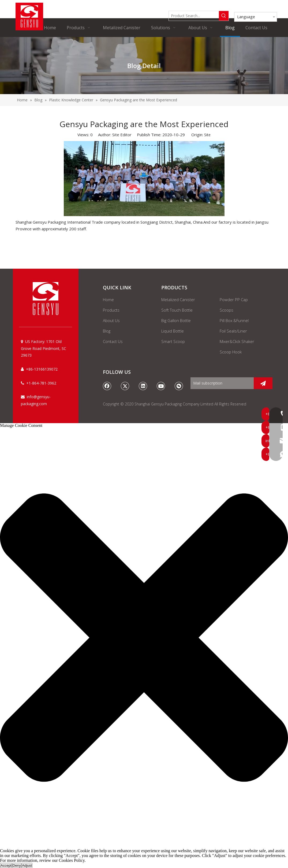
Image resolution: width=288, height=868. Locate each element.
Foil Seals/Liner (233, 331)
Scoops (227, 310)
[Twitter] (125, 386)
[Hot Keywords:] (224, 16)
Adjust (27, 865)
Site (207, 135)
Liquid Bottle (173, 331)
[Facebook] (107, 386)
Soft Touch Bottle (177, 310)
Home (108, 300)
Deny (17, 865)
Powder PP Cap (234, 300)
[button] (144, 638)
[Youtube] (161, 386)
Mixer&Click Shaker (237, 341)
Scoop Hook (231, 352)
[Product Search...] (194, 16)
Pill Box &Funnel (234, 320)
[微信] (179, 386)
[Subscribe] (263, 383)
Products (111, 310)
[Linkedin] (143, 386)
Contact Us (113, 341)
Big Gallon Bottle (176, 320)
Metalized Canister (178, 300)
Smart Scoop (173, 341)
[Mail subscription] (221, 383)
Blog (107, 331)
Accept (6, 865)
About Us (111, 320)
